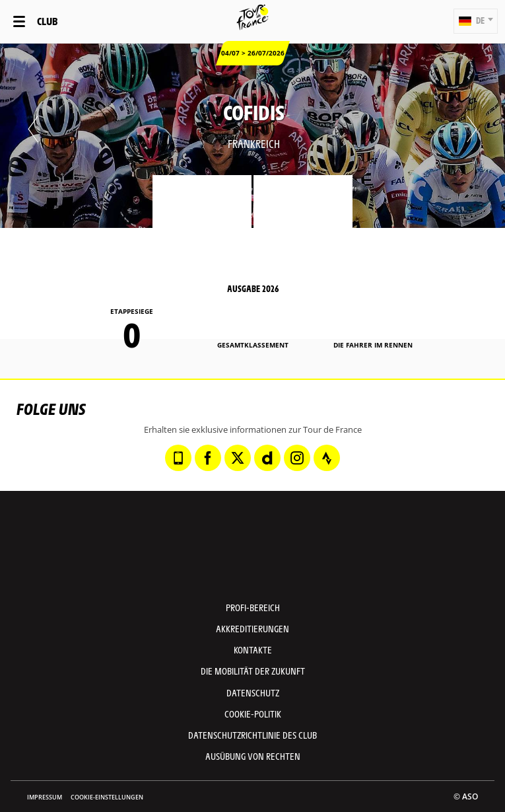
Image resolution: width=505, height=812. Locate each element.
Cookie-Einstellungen (107, 797)
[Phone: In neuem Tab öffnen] (178, 458)
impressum (45, 797)
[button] (476, 21)
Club (47, 21)
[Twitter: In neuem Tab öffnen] (238, 458)
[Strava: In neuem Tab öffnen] (327, 458)
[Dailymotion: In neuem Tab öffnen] (267, 458)
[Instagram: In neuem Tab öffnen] (297, 458)
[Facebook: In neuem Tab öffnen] (208, 458)
